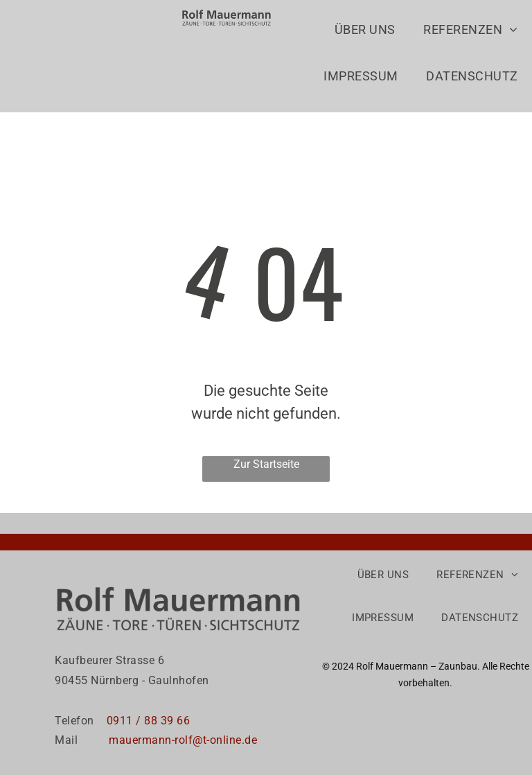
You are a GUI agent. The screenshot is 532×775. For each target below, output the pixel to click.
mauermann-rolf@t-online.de (183, 740)
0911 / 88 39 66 (150, 721)
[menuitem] (365, 37)
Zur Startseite (266, 464)
